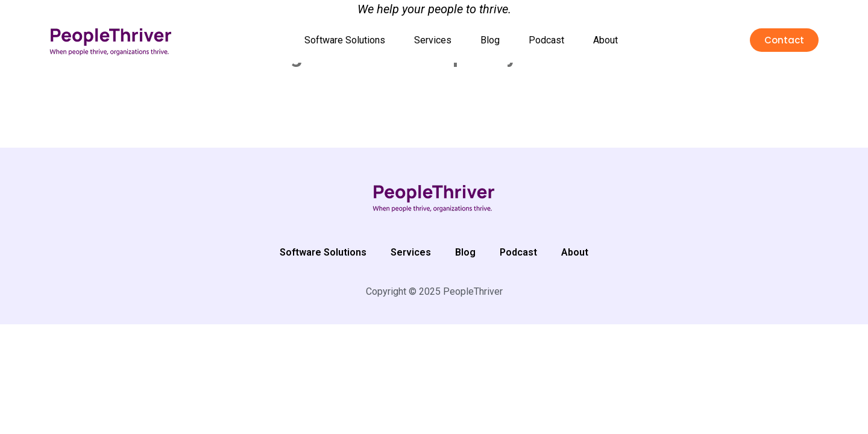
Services (433, 40)
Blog (490, 40)
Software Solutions (345, 40)
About (605, 40)
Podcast (546, 40)
